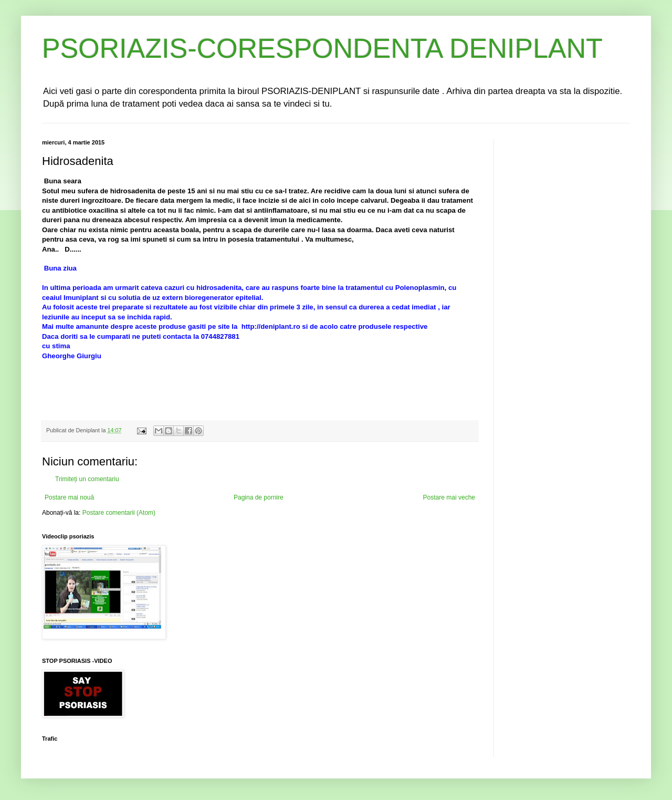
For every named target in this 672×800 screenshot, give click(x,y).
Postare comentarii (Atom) (119, 513)
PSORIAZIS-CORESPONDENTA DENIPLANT (322, 48)
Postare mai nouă (69, 497)
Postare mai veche (449, 497)
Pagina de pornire (259, 497)
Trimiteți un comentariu (87, 479)
